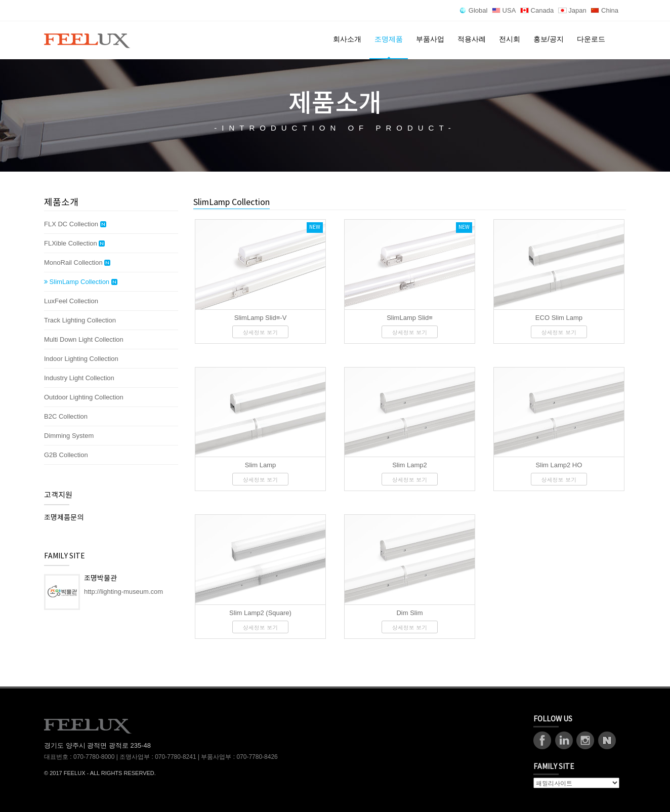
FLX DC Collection (75, 224)
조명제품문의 (64, 518)
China (604, 10)
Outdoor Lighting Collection (84, 397)
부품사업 (430, 39)
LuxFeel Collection (71, 301)
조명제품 (389, 39)
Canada (537, 10)
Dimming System (69, 436)
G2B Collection (66, 455)
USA (504, 10)
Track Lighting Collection (80, 320)
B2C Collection (66, 416)
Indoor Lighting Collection (81, 359)
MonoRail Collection (77, 263)
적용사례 (472, 39)
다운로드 (591, 39)
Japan (572, 10)
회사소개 (347, 39)
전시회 (510, 39)
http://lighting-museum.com (123, 592)
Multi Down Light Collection (84, 339)
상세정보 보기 (261, 332)
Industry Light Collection (79, 378)
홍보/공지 (549, 39)
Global (474, 10)
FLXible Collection (74, 243)
